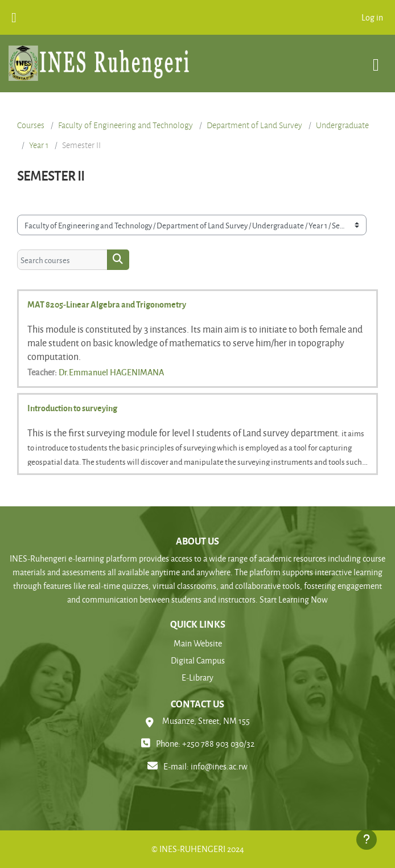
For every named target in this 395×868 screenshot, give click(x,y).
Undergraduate (342, 125)
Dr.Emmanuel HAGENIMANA (111, 372)
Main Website (198, 643)
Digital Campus (198, 660)
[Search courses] (62, 260)
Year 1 (39, 145)
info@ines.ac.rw (219, 766)
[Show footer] (367, 840)
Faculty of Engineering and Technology (126, 125)
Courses (31, 125)
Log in (372, 17)
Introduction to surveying (72, 408)
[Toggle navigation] (376, 59)
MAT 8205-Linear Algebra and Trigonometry (107, 304)
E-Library (197, 677)
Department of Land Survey (254, 125)
